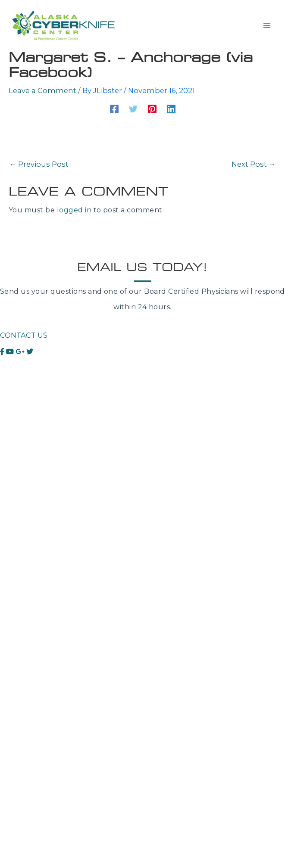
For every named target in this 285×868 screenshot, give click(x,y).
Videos (12, 691)
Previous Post (39, 164)
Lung (10, 426)
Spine (10, 457)
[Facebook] (114, 109)
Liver (9, 441)
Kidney (13, 488)
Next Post (254, 164)
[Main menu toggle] (267, 26)
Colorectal (19, 503)
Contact (14, 621)
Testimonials (22, 676)
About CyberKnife (33, 558)
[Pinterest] (152, 109)
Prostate (16, 410)
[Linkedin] (171, 109)
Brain (9, 395)
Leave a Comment (42, 90)
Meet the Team (28, 605)
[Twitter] (133, 109)
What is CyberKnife (35, 574)
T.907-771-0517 (27, 793)
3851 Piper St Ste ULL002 (46, 762)
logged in (74, 210)
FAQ (8, 590)
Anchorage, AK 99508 (39, 777)
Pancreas (17, 472)
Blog (9, 707)
